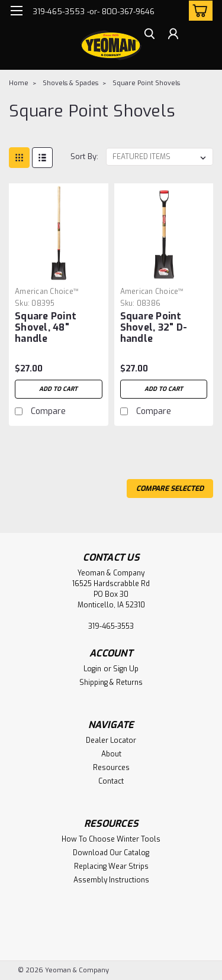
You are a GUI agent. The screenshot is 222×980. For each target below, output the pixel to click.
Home (19, 83)
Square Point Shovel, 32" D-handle (154, 327)
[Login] (173, 35)
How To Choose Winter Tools (111, 839)
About (111, 754)
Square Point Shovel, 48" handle (46, 327)
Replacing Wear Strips (111, 866)
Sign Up (126, 669)
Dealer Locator (111, 740)
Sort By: (84, 156)
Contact (111, 781)
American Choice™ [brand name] (47, 292)
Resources (111, 768)
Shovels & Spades (70, 83)
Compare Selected (170, 489)
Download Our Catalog (111, 853)
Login (92, 669)
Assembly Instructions (111, 880)
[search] (149, 35)
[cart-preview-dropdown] (198, 11)
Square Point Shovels (146, 83)
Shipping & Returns (111, 683)
